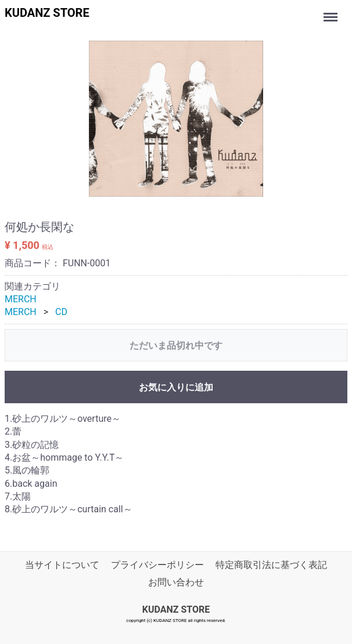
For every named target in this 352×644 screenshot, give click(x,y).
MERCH (21, 299)
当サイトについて (62, 565)
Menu (332, 12)
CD (61, 312)
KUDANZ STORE (47, 13)
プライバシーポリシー (157, 565)
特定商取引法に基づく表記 (271, 565)
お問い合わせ (176, 582)
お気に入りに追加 (176, 387)
